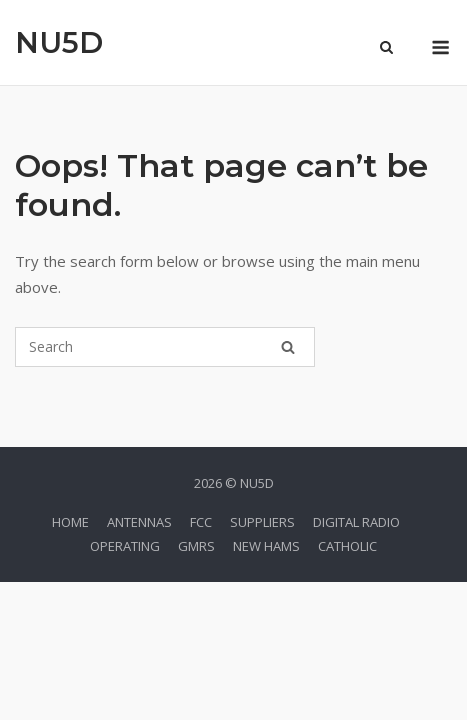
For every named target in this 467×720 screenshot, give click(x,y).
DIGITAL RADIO (356, 522)
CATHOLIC (347, 546)
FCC (201, 522)
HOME (70, 522)
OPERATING (125, 546)
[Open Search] (386, 49)
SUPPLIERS (262, 522)
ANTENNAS (139, 522)
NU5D (59, 42)
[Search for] (165, 347)
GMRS (196, 546)
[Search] (288, 347)
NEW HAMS (266, 546)
